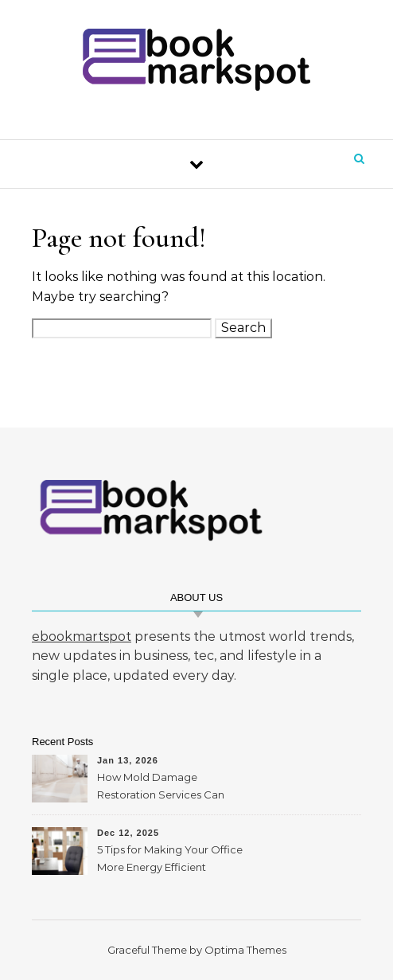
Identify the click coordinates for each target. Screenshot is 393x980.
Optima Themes (245, 950)
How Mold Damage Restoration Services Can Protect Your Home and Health (161, 788)
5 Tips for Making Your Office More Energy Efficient (170, 858)
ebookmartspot (82, 636)
